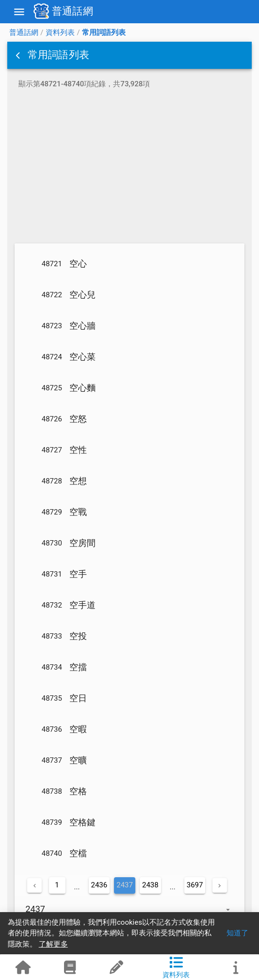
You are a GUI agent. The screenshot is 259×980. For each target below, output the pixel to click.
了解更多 (53, 944)
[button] (19, 55)
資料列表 (60, 32)
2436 (99, 885)
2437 (125, 885)
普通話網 (24, 32)
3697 (195, 885)
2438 (150, 885)
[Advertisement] (129, 168)
